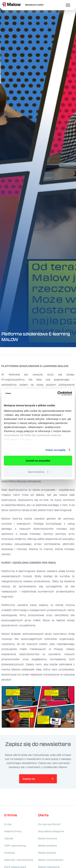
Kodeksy (10, 853)
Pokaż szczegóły (56, 450)
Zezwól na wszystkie (38, 461)
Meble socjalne (47, 845)
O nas (8, 824)
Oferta (43, 815)
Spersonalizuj (38, 472)
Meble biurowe (47, 838)
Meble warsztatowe (51, 860)
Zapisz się (29, 779)
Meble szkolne (47, 853)
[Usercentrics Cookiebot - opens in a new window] (57, 393)
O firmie (11, 815)
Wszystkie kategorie (51, 831)
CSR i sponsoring (15, 845)
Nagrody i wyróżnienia (19, 860)
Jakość (9, 838)
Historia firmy (13, 831)
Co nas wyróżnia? (49, 824)
